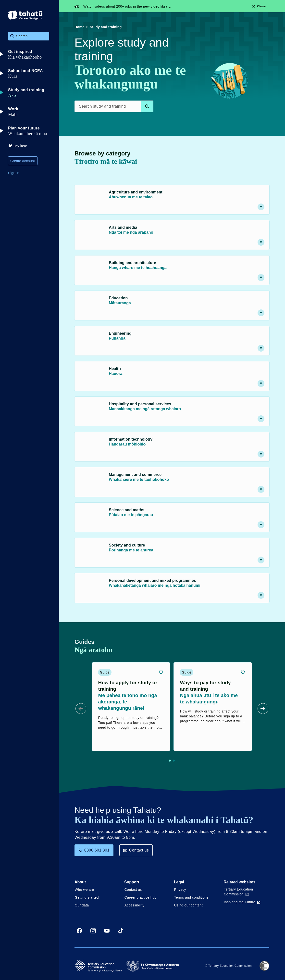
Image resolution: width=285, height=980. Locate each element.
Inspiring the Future (242, 902)
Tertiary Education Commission (238, 892)
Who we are (84, 890)
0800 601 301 (94, 850)
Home (80, 27)
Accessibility (134, 905)
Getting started (87, 897)
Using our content (189, 905)
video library (161, 6)
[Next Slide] (263, 709)
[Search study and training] (114, 106)
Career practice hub (141, 897)
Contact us (136, 850)
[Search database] (147, 106)
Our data (82, 905)
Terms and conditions (191, 897)
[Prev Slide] (81, 709)
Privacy (180, 890)
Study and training (106, 27)
